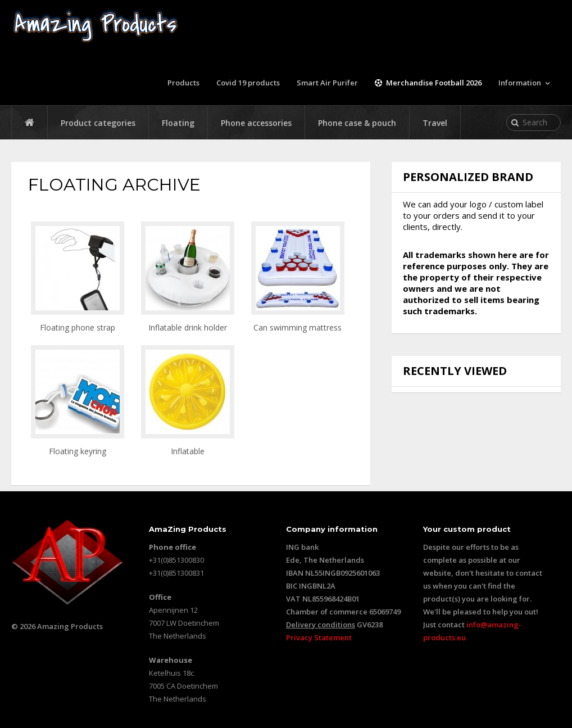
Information (520, 83)
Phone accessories (256, 123)
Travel (435, 123)
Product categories (98, 123)
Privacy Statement (319, 637)
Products (183, 83)
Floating (178, 123)
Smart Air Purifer (327, 83)
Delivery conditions (321, 625)
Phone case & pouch (357, 123)
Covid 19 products (248, 83)
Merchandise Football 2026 (428, 83)
